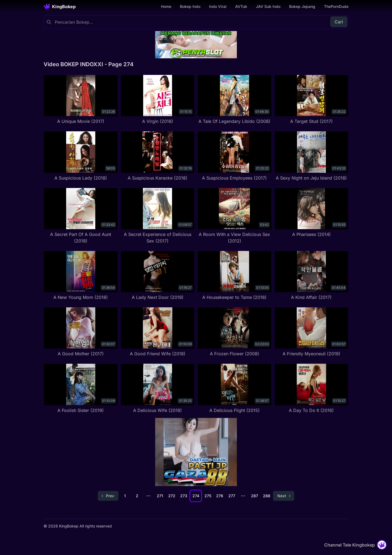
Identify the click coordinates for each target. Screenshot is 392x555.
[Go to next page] (284, 496)
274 (196, 496)
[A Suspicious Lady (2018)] (81, 156)
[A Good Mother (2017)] (81, 332)
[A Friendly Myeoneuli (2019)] (312, 332)
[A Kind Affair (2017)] (312, 276)
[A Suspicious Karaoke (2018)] (158, 156)
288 (267, 496)
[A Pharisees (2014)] (312, 213)
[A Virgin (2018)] (158, 100)
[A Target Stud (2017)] (312, 100)
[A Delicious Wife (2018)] (158, 388)
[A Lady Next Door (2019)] (158, 276)
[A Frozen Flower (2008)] (235, 332)
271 (160, 496)
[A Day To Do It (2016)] (312, 388)
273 (184, 496)
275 (208, 496)
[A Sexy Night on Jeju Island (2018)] (312, 156)
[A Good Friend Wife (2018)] (158, 332)
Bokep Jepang (302, 6)
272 (172, 496)
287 (255, 496)
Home (166, 6)
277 (232, 496)
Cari (339, 22)
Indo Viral (218, 6)
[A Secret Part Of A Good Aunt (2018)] (81, 216)
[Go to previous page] (108, 496)
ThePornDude (336, 6)
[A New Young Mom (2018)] (81, 276)
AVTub (241, 6)
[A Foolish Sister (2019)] (81, 388)
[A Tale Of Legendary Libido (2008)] (235, 100)
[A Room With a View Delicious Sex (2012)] (235, 216)
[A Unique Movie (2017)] (81, 100)
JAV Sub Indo (268, 6)
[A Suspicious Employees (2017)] (235, 156)
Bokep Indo (190, 6)
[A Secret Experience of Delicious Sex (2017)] (158, 216)
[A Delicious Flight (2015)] (235, 388)
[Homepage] (60, 7)
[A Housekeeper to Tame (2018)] (235, 276)
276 (220, 496)
